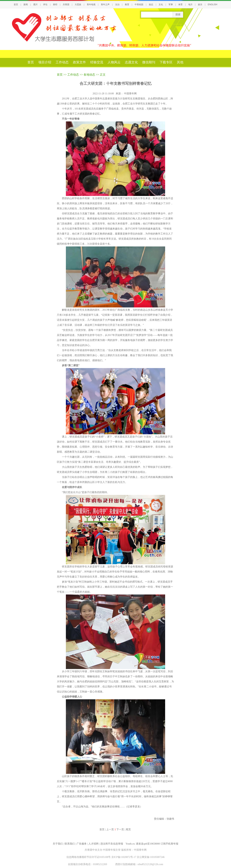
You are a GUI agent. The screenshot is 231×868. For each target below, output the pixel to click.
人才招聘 (93, 844)
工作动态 (62, 62)
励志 (151, 5)
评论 (45, 5)
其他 (180, 62)
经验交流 (97, 62)
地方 (190, 5)
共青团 (66, 5)
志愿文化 (131, 62)
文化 (161, 5)
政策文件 (79, 62)
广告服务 (82, 844)
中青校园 (139, 5)
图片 (36, 5)
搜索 (178, 15)
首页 (16, 5)
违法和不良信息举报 (112, 844)
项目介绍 (45, 62)
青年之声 (105, 5)
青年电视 (91, 5)
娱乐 (200, 5)
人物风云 (114, 62)
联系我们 (70, 844)
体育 (180, 5)
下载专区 (166, 62)
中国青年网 (131, 94)
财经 (55, 5)
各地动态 (89, 75)
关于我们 (58, 844)
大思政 (78, 5)
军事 (171, 5)
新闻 (26, 5)
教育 (127, 5)
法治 (117, 5)
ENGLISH (213, 5)
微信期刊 (149, 62)
